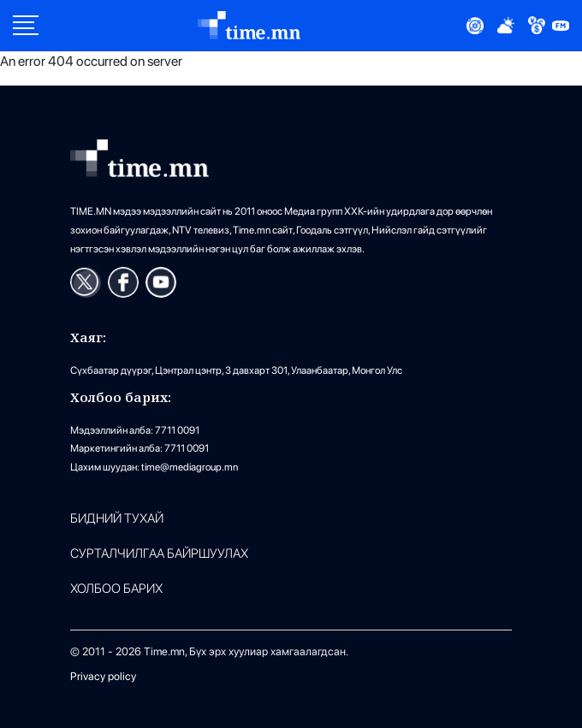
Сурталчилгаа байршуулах (159, 554)
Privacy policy (103, 676)
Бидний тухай (117, 519)
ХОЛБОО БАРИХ (116, 589)
